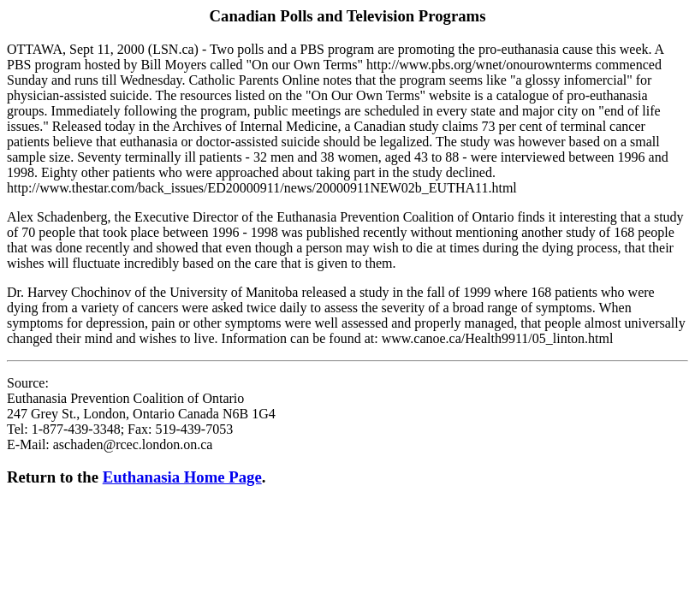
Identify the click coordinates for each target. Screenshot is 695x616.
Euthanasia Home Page (182, 477)
